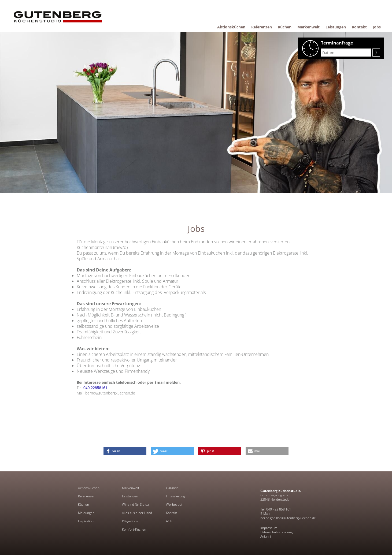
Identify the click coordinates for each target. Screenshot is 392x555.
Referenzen (87, 496)
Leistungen (130, 496)
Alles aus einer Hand (137, 513)
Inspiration (86, 521)
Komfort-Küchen (134, 530)
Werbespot (174, 505)
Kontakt (171, 513)
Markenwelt (131, 488)
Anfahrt (266, 536)
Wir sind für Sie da (135, 505)
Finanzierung (175, 496)
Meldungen (86, 513)
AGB (169, 521)
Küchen (84, 505)
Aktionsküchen (89, 488)
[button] (125, 451)
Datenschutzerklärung (276, 532)
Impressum (269, 528)
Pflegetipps (130, 521)
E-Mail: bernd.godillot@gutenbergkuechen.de (288, 516)
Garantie (172, 488)
